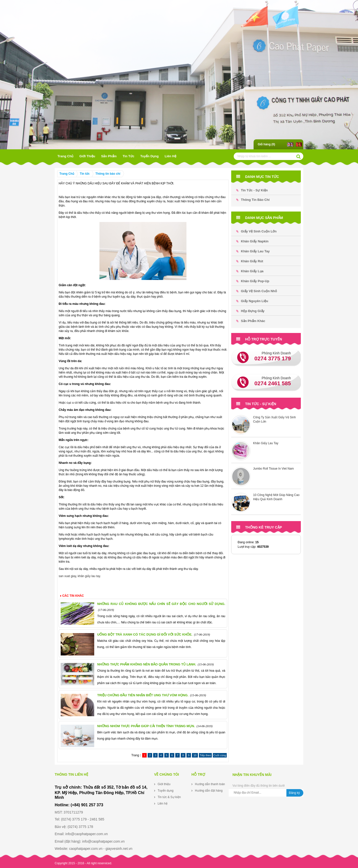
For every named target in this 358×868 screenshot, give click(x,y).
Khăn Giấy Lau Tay (253, 251)
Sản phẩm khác (251, 321)
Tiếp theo (205, 755)
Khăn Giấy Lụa (250, 271)
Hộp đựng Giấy (250, 311)
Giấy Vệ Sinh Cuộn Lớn (256, 231)
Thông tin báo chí (108, 174)
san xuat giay (67, 576)
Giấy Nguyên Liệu (252, 301)
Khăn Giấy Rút (250, 261)
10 (195, 755)
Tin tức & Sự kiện (169, 797)
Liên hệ (170, 156)
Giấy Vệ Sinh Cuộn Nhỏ (257, 291)
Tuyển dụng (149, 156)
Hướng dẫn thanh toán (210, 784)
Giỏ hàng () (267, 144)
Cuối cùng (220, 755)
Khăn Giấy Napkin (252, 241)
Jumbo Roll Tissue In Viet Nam (273, 469)
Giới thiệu (87, 156)
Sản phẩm (109, 156)
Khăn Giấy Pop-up (253, 281)
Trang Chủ (65, 156)
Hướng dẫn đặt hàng (209, 791)
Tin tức (128, 156)
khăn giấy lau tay (89, 576)
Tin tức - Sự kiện (252, 190)
